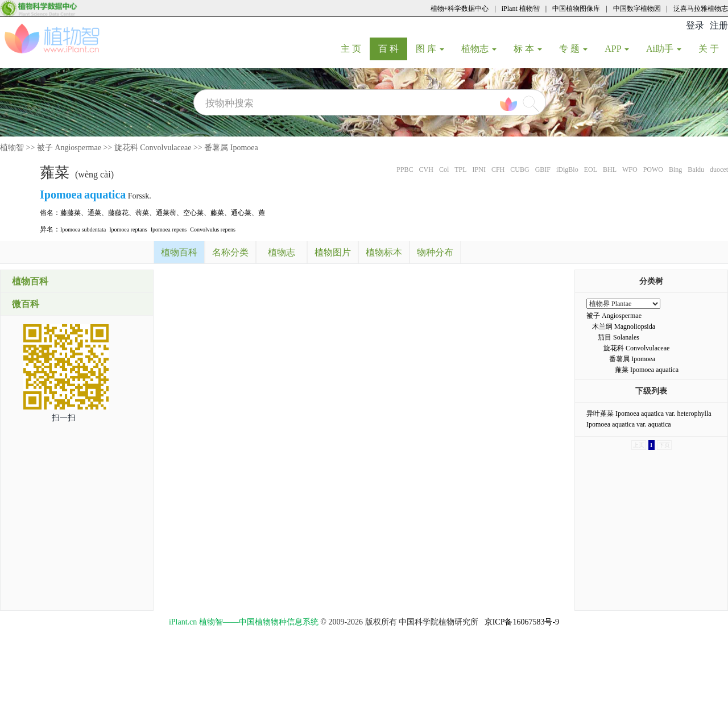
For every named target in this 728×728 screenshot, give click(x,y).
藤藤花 (118, 213)
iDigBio (567, 169)
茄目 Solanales (619, 337)
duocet (719, 169)
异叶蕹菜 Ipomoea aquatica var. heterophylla (649, 413)
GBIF (543, 169)
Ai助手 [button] (664, 49)
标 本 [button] (528, 49)
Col (444, 169)
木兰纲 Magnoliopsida (624, 326)
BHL (610, 169)
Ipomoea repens (169, 229)
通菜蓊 (166, 213)
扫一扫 (64, 418)
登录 (695, 25)
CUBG (520, 169)
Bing (675, 169)
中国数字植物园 (637, 9)
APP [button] (617, 49)
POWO (653, 169)
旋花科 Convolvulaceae (153, 148)
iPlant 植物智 (521, 9)
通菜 (94, 213)
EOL (591, 169)
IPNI (479, 169)
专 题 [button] (573, 49)
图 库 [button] (430, 49)
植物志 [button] (479, 49)
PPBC (405, 169)
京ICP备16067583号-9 (522, 622)
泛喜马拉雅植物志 (701, 9)
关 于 (713, 48)
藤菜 (217, 213)
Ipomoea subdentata (83, 229)
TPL (460, 169)
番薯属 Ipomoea (231, 148)
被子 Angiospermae (69, 148)
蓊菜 (142, 213)
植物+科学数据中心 (460, 9)
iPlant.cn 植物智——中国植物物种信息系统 (244, 622)
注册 (719, 25)
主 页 (355, 48)
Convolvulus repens (213, 229)
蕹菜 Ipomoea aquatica (647, 370)
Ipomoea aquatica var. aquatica (629, 424)
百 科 (393, 48)
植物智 (12, 148)
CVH (426, 169)
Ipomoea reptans (128, 229)
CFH (498, 169)
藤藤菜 (71, 213)
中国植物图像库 (576, 9)
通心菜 (241, 213)
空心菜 (193, 213)
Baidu (696, 169)
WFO (630, 169)
